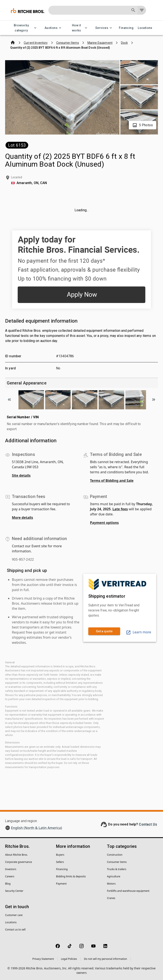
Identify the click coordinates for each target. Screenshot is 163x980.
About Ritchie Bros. (16, 855)
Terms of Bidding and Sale (112, 481)
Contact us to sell (15, 930)
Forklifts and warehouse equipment (128, 891)
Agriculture (114, 876)
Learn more (138, 632)
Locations (145, 28)
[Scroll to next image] (154, 400)
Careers (10, 876)
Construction (115, 855)
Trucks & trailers (117, 869)
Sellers (60, 862)
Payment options (104, 523)
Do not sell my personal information (106, 959)
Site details (21, 475)
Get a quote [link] (104, 631)
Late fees (120, 509)
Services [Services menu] (104, 28)
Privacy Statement (43, 959)
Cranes (111, 898)
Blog (8, 884)
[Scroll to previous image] (9, 400)
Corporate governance (18, 862)
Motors (111, 884)
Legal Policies (69, 959)
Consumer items (117, 862)
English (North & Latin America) (37, 828)
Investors (11, 869)
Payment (61, 884)
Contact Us (148, 824)
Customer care (14, 915)
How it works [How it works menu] (79, 28)
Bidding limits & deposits (71, 876)
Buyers (60, 855)
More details (22, 518)
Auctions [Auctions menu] (54, 28)
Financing (126, 28)
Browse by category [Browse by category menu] (24, 28)
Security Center (14, 891)
